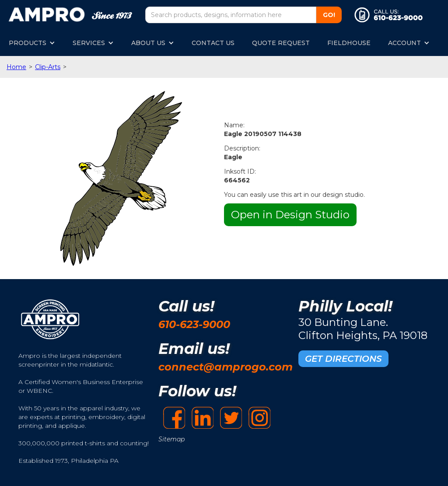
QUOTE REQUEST (281, 43)
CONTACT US (213, 43)
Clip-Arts (48, 67)
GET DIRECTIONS (343, 359)
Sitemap (171, 439)
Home (16, 67)
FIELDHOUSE (349, 43)
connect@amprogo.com (226, 367)
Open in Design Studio (290, 215)
